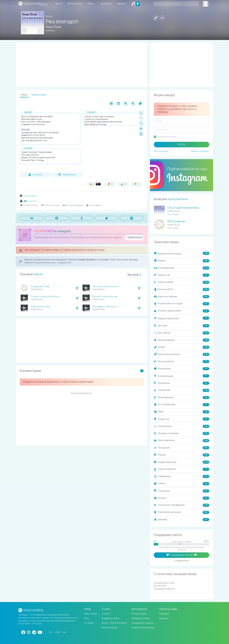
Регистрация (161, 151)
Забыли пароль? (200, 151)
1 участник (30, 201)
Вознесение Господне (182, 304)
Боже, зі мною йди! (40, 307)
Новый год (182, 419)
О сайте (106, 614)
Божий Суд (182, 275)
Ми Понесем (176, 221)
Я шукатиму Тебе (40, 287)
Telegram (164, 618)
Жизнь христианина (182, 354)
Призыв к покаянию (182, 433)
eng (57, 632)
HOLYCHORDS (44, 231)
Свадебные (182, 476)
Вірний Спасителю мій (105, 297)
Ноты (86, 618)
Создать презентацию (143, 628)
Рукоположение (182, 469)
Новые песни (90, 614)
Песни (59, 4)
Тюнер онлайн (139, 614)
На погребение (182, 405)
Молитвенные (182, 398)
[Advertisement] (82, 65)
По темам (89, 623)
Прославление (182, 441)
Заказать (121, 4)
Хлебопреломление (182, 512)
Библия (182, 261)
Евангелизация (182, 340)
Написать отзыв (109, 628)
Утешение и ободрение (182, 505)
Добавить (106, 4)
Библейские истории (182, 253)
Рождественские (182, 462)
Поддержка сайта (111, 618)
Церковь (182, 520)
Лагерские (182, 390)
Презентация (38, 95)
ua (64, 632)
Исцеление (182, 369)
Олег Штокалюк (28, 196)
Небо (182, 412)
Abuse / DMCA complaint (114, 623)
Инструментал (182, 362)
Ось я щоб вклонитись (183, 208)
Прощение (182, 448)
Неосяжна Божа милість (106, 287)
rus (50, 632)
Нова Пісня (53, 27)
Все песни (135, 275)
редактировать (87, 260)
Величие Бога (182, 289)
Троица (182, 498)
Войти (181, 144)
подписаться (135, 237)
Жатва (182, 347)
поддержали (182, 561)
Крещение (182, 383)
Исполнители (75, 4)
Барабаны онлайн (141, 618)
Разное (182, 455)
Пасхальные (182, 426)
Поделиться (67, 175)
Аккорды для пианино (142, 623)
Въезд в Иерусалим (182, 318)
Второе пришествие (182, 311)
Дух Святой (182, 333)
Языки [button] (91, 4)
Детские (182, 326)
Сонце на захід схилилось (45, 297)
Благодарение (182, 268)
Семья (182, 484)
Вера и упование (182, 297)
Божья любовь (182, 282)
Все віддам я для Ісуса (104, 307)
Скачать (35, 175)
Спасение (182, 491)
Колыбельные (182, 376)
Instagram (164, 614)
